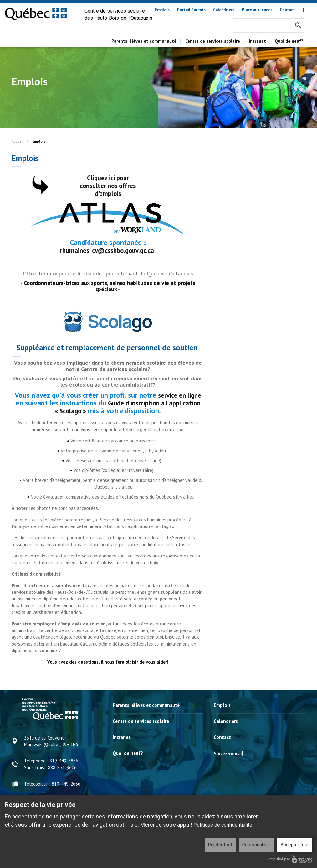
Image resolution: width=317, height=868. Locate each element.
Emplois (162, 10)
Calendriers (224, 10)
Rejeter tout (220, 845)
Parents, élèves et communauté (144, 41)
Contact (287, 10)
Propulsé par (290, 859)
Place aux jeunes (257, 10)
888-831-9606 (62, 767)
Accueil (18, 141)
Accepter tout (295, 845)
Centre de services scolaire (213, 41)
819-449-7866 (64, 760)
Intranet (257, 41)
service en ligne (179, 394)
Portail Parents (191, 10)
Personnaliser (256, 845)
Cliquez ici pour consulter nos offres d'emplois (108, 185)
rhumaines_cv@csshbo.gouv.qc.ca (107, 250)
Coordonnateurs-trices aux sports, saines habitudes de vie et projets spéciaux (110, 286)
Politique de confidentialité (223, 825)
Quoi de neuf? (289, 41)
